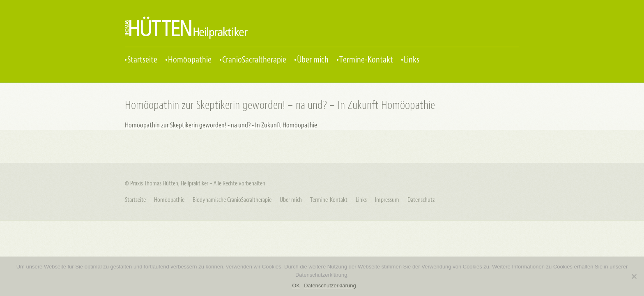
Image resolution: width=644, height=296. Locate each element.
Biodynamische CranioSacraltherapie (232, 200)
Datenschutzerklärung (330, 286)
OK (296, 286)
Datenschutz (421, 200)
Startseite (142, 60)
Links (412, 60)
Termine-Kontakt (366, 60)
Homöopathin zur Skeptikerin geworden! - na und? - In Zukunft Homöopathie (221, 125)
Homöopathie (190, 60)
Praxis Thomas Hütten (186, 28)
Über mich (313, 60)
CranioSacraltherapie (254, 60)
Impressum (387, 200)
